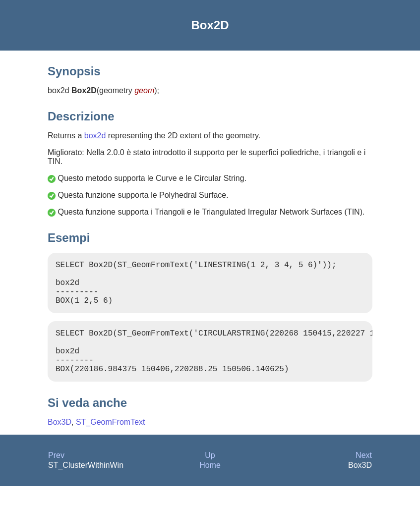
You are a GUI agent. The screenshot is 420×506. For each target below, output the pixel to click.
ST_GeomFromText (111, 442)
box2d (95, 136)
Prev (56, 475)
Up (210, 475)
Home (210, 485)
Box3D (60, 442)
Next (364, 475)
